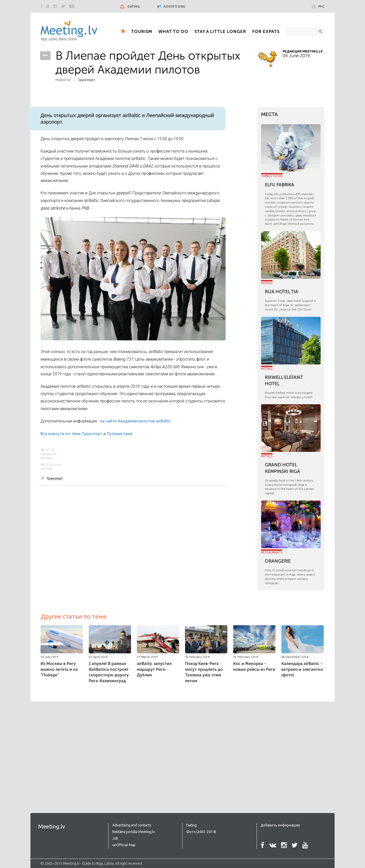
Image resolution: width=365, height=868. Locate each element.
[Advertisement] (83, 747)
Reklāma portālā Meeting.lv (134, 832)
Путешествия (120, 434)
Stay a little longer (220, 31)
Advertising (171, 6)
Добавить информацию (280, 825)
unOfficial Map (124, 845)
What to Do (173, 31)
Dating (134, 7)
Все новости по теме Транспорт (71, 434)
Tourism (142, 31)
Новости (63, 80)
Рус (318, 7)
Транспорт (86, 80)
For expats (266, 31)
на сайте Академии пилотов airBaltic (136, 421)
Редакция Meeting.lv (303, 51)
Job (115, 838)
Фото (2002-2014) (201, 832)
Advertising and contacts (132, 825)
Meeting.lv (51, 826)
